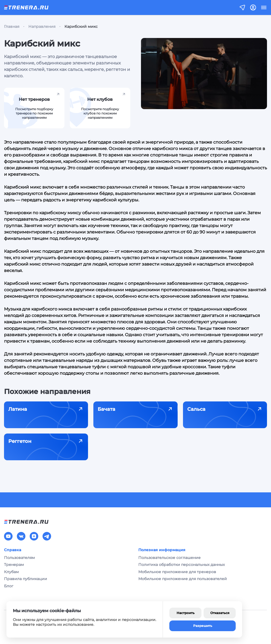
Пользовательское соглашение (169, 558)
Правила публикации (26, 579)
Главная (12, 26)
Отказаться (220, 613)
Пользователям (19, 558)
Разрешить (203, 626)
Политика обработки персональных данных (182, 565)
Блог (9, 586)
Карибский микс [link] (81, 26)
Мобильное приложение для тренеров (177, 572)
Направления (42, 26)
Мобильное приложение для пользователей (183, 579)
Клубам (11, 572)
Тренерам (14, 565)
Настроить (186, 613)
